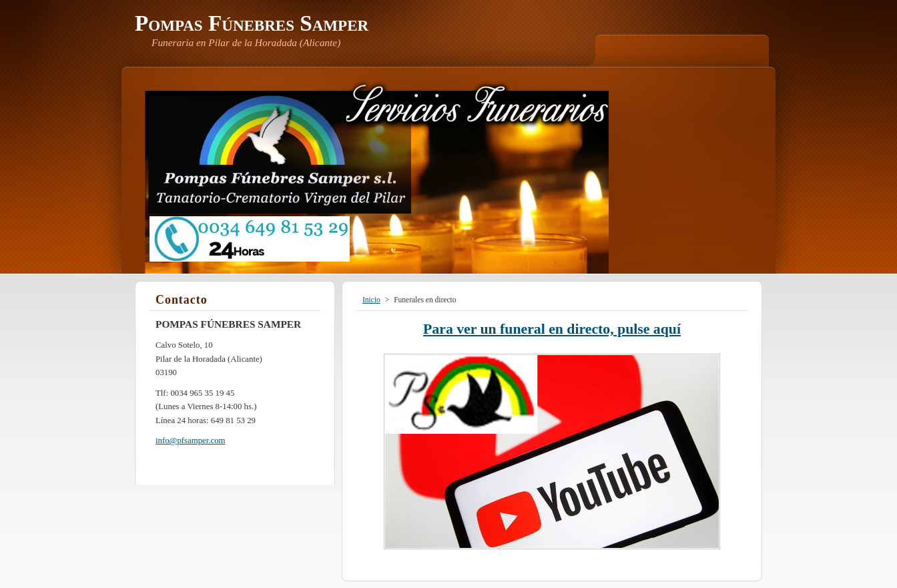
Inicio (371, 300)
